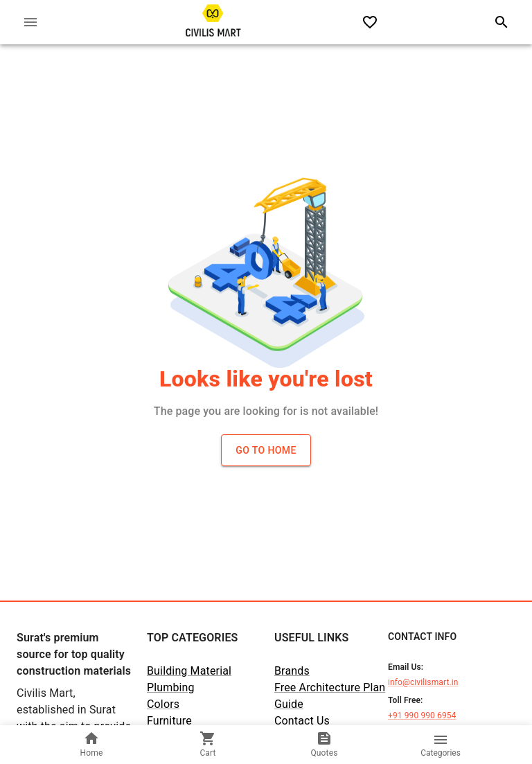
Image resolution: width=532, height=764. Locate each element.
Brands (292, 671)
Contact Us (302, 721)
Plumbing (171, 687)
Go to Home (266, 450)
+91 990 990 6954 (422, 716)
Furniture (169, 721)
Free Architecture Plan (330, 687)
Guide (289, 704)
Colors (163, 704)
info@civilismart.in (423, 682)
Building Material (189, 671)
